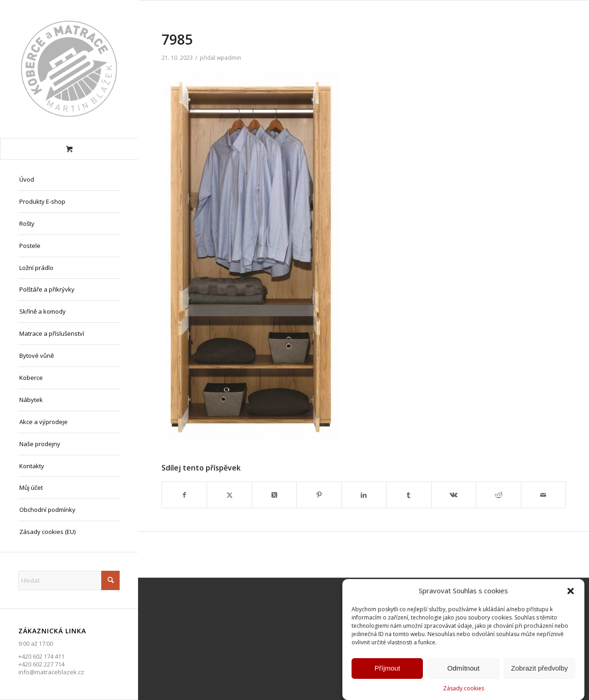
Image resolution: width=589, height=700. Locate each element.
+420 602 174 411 (41, 656)
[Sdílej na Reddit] (498, 495)
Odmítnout (463, 669)
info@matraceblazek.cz (51, 672)
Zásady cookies (464, 689)
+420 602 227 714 (41, 664)
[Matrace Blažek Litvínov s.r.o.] (69, 69)
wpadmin (229, 58)
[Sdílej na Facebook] (184, 495)
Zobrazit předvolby (540, 669)
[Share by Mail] (544, 495)
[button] (571, 592)
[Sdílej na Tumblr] (409, 495)
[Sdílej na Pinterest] (319, 495)
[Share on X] (274, 495)
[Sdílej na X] (229, 495)
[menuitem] (69, 180)
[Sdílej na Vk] (454, 495)
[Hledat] (69, 580)
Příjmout (387, 669)
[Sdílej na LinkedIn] (364, 495)
